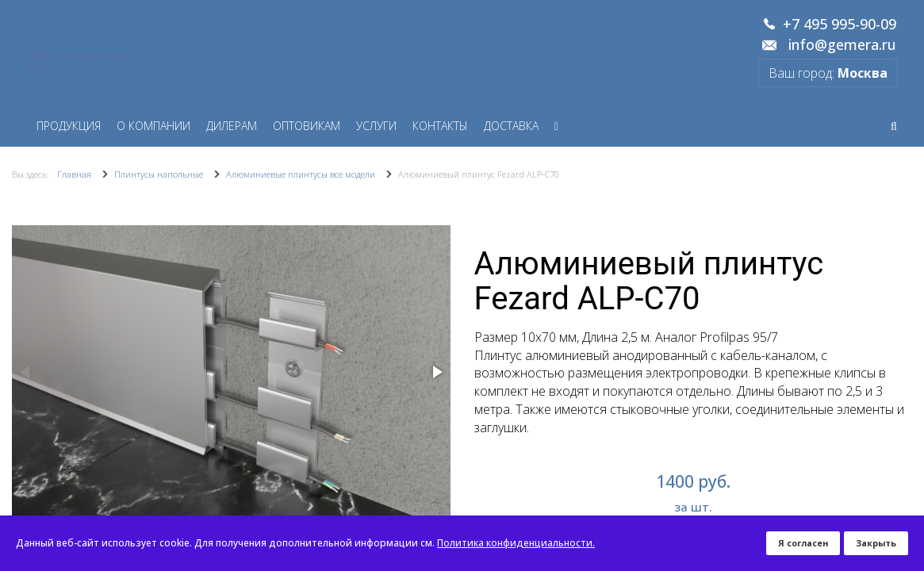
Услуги (376, 126)
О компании (153, 126)
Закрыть (876, 543)
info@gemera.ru (842, 45)
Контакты (440, 126)
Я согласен (803, 543)
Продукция (69, 126)
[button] (436, 372)
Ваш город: (828, 73)
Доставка (511, 126)
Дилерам (232, 126)
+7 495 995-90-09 (840, 25)
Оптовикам (307, 126)
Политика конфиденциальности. (516, 543)
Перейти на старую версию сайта (77, 61)
